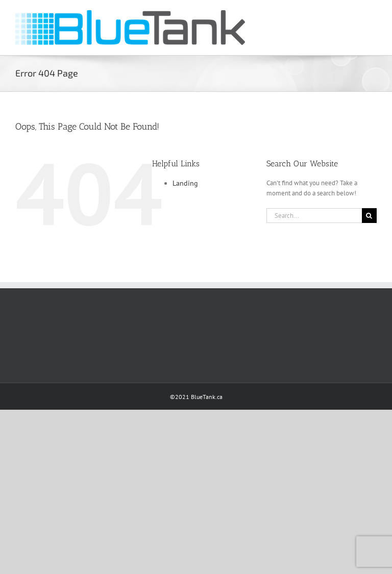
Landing (185, 183)
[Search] (369, 216)
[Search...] (314, 216)
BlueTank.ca (207, 397)
